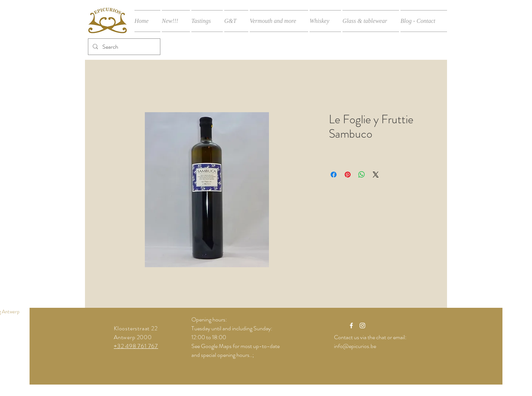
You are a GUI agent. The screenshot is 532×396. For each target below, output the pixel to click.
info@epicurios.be (355, 346)
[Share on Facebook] (334, 175)
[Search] (123, 47)
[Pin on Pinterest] (348, 175)
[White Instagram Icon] (362, 326)
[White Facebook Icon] (351, 326)
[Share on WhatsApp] (362, 175)
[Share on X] (376, 175)
